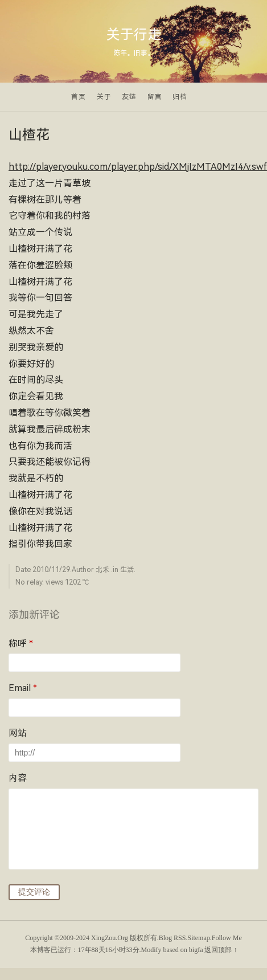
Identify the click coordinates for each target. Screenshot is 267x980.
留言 (155, 97)
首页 (79, 97)
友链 (129, 97)
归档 (180, 97)
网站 (18, 733)
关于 (104, 97)
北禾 (102, 570)
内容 (18, 778)
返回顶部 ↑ (221, 950)
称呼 (21, 644)
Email (23, 688)
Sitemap (198, 938)
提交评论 (34, 892)
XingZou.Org (110, 938)
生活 (127, 570)
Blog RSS (172, 938)
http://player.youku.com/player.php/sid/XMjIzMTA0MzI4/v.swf (138, 167)
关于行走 (134, 35)
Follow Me (227, 938)
